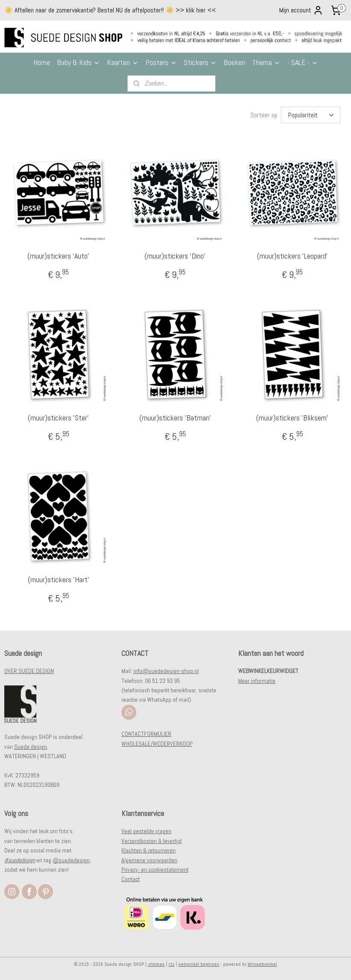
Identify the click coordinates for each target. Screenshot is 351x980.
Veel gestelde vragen (146, 831)
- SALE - (303, 62)
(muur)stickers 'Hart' (59, 579)
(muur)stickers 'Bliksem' (292, 417)
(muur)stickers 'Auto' (58, 256)
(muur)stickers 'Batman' (175, 417)
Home (42, 62)
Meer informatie (257, 681)
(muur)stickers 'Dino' (175, 256)
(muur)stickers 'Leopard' (292, 256)
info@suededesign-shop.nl (166, 671)
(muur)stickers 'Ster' (58, 417)
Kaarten (123, 62)
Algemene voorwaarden (149, 860)
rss (171, 964)
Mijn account (301, 10)
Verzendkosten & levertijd (152, 841)
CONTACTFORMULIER (146, 734)
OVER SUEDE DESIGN (29, 671)
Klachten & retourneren (149, 850)
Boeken (234, 62)
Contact (131, 879)
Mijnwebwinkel (262, 964)
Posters (161, 62)
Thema (266, 62)
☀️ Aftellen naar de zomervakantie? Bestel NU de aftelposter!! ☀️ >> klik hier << (110, 10)
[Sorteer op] (311, 115)
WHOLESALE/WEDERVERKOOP (157, 744)
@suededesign (71, 860)
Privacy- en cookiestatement (155, 870)
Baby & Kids (78, 62)
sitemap (156, 964)
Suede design (31, 747)
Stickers (200, 62)
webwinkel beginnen (199, 964)
